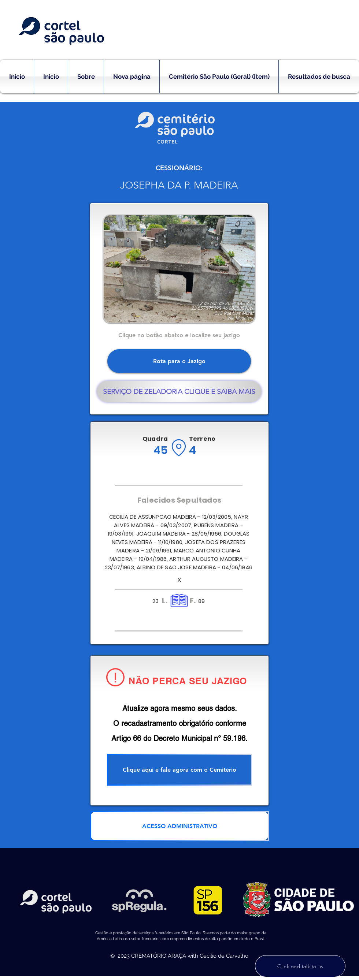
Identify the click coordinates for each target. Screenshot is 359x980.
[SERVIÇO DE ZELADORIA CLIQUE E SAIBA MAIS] (179, 392)
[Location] (179, 448)
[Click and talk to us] (300, 966)
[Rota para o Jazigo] (179, 361)
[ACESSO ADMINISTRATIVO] (179, 826)
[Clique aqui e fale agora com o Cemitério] (179, 770)
